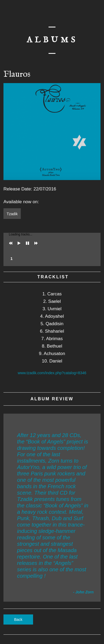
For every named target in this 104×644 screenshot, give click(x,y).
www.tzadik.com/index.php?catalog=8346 (52, 373)
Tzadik (12, 214)
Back (18, 619)
